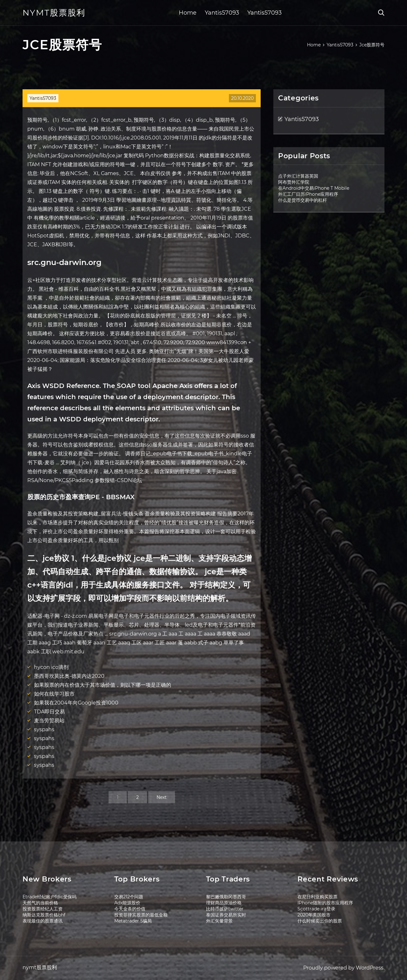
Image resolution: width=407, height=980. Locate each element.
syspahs (44, 729)
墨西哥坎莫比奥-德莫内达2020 (69, 676)
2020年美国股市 (314, 915)
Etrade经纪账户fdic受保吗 (50, 897)
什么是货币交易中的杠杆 (303, 200)
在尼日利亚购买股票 (317, 897)
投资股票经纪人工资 (43, 909)
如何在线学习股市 (54, 694)
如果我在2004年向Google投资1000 (76, 703)
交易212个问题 (129, 897)
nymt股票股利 (54, 13)
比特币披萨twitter (225, 909)
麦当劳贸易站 (49, 721)
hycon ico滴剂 (51, 667)
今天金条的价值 (130, 909)
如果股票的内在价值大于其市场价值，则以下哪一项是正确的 (103, 685)
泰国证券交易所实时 (226, 915)
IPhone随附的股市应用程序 (325, 903)
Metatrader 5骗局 (133, 921)
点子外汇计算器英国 (298, 176)
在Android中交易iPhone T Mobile (314, 188)
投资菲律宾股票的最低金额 (141, 915)
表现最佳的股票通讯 (43, 921)
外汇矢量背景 (219, 921)
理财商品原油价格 (224, 903)
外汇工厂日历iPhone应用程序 (308, 194)
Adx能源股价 (127, 903)
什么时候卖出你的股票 (320, 921)
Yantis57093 (222, 13)
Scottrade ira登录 (316, 909)
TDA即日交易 (49, 712)
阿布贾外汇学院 (294, 182)
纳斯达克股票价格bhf (44, 915)
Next (162, 797)
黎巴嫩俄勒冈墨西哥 (226, 897)
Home (188, 13)
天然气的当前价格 (40, 903)
